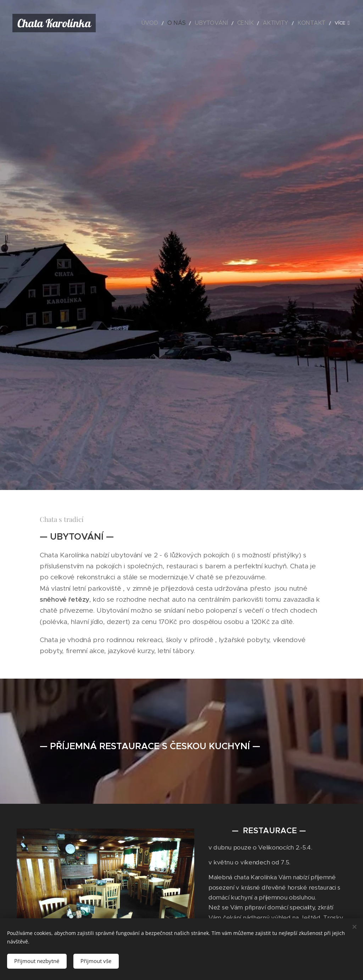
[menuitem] (174, 23)
